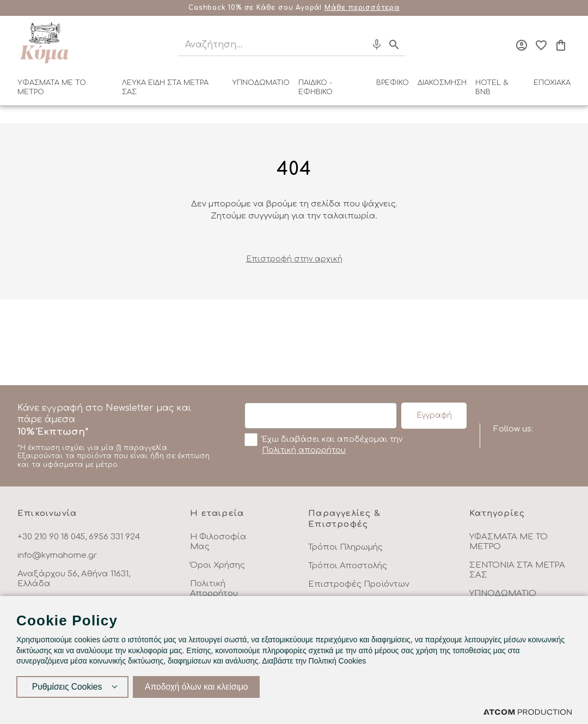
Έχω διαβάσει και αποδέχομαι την (323, 444)
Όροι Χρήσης (218, 565)
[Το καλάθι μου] (561, 45)
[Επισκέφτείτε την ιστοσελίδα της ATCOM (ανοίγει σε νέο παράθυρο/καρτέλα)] (528, 712)
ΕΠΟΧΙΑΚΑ (552, 83)
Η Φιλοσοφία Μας (218, 542)
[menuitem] (65, 90)
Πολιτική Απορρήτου (214, 589)
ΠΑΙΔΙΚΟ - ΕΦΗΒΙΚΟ (316, 87)
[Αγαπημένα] (541, 45)
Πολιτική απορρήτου (304, 450)
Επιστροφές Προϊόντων (359, 584)
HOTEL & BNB (492, 87)
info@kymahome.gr (57, 555)
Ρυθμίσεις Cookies (67, 686)
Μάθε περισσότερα (362, 8)
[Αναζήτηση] (263, 45)
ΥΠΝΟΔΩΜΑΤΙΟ (261, 83)
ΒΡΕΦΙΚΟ (393, 83)
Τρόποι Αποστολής (348, 566)
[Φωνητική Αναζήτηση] (377, 45)
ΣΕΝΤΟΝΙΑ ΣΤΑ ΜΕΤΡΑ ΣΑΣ (517, 570)
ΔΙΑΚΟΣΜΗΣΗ (442, 83)
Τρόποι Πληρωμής (345, 547)
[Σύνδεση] (522, 45)
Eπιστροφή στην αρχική (294, 259)
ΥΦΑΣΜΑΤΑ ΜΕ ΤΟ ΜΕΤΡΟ (52, 87)
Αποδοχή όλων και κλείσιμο (199, 686)
